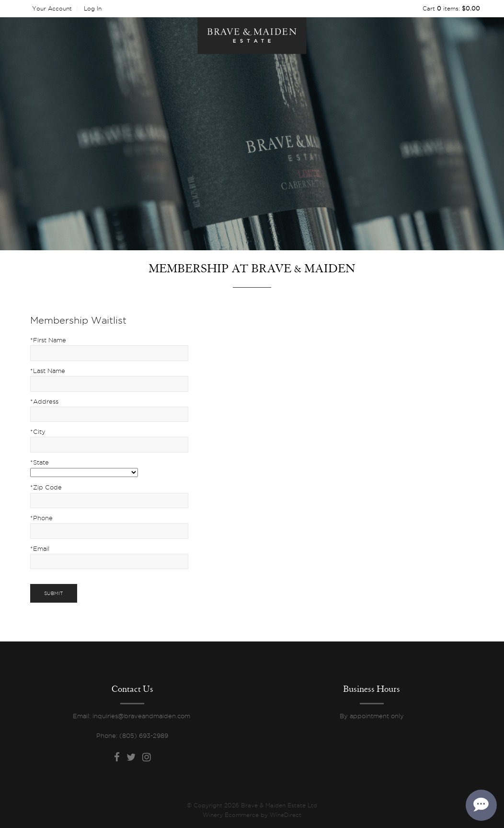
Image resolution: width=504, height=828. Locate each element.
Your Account (52, 8)
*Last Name (48, 371)
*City (38, 431)
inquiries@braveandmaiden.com (142, 716)
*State (40, 462)
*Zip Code (46, 487)
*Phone (41, 518)
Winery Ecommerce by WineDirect (252, 815)
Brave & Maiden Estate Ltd (252, 35)
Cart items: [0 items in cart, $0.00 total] (451, 8)
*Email (40, 548)
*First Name (48, 340)
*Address (44, 401)
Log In (93, 8)
